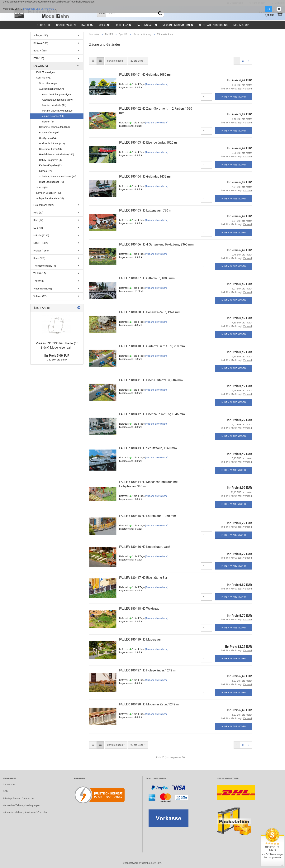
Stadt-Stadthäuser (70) (52, 182)
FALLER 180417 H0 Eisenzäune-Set (143, 578)
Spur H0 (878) (44, 78)
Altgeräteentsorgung (213, 25)
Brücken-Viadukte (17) (54, 105)
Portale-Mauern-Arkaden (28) (58, 111)
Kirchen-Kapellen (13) (51, 165)
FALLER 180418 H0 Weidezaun (140, 609)
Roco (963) (39, 258)
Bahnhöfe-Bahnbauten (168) (55, 127)
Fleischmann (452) (44, 205)
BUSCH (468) (40, 51)
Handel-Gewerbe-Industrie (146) (57, 154)
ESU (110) (39, 58)
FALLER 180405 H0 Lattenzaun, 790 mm (147, 210)
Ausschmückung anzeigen (56, 94)
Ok (268, 9)
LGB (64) (38, 228)
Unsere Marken (66, 25)
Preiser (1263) (41, 251)
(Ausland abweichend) (157, 84)
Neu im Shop (241, 25)
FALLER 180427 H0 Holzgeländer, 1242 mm (149, 670)
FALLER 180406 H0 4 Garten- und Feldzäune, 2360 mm (156, 244)
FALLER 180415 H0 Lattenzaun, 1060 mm (148, 516)
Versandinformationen (178, 25)
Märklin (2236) (41, 235)
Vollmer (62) (40, 296)
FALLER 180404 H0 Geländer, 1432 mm (146, 176)
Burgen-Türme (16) (49, 133)
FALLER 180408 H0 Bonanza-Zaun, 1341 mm (150, 312)
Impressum (9, 784)
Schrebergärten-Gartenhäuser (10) (58, 176)
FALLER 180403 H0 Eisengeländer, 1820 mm (149, 143)
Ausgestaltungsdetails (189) (57, 100)
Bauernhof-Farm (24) (50, 149)
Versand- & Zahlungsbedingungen (21, 805)
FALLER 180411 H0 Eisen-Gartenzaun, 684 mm (151, 380)
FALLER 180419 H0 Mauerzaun (140, 639)
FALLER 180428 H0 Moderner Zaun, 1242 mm (150, 704)
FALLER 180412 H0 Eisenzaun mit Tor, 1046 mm (152, 414)
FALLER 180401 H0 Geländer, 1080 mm (146, 75)
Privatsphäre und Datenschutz (38, 9)
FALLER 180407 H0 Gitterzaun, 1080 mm (147, 278)
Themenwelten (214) (45, 266)
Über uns (105, 25)
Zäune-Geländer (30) (53, 116)
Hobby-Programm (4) (50, 160)
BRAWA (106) (41, 43)
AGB (5, 791)
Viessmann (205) (43, 289)
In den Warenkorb (233, 97)
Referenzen (123, 25)
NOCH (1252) (41, 243)
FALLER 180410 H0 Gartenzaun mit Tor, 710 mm (152, 346)
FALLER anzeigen (46, 72)
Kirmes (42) (45, 171)
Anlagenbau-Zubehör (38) (50, 198)
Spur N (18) (42, 187)
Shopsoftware (131, 863)
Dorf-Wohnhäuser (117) (52, 143)
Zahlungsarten (147, 25)
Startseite (44, 25)
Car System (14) (48, 138)
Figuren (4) (48, 122)
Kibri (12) (38, 220)
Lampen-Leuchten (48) (49, 193)
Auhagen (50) (41, 35)
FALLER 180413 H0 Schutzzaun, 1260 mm (148, 448)
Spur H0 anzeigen (49, 83)
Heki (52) (38, 213)
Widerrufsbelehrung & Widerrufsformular (25, 812)
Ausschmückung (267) (52, 89)
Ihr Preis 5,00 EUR (57, 356)
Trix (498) (39, 281)
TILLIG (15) (40, 273)
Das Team (87, 25)
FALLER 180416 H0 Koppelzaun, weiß (145, 547)
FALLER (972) (41, 66)
